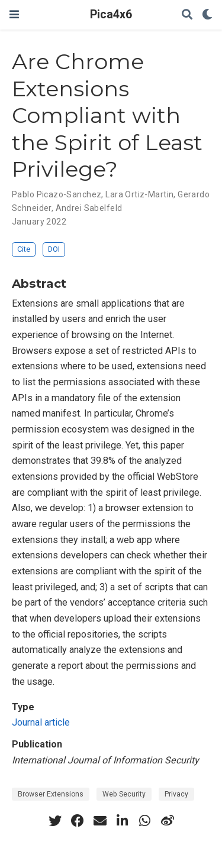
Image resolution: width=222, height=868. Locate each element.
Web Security (124, 794)
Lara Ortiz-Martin (139, 194)
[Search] (187, 15)
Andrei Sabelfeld (89, 208)
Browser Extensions (51, 794)
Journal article (41, 722)
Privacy (176, 794)
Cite (24, 249)
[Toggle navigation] (14, 14)
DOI (54, 249)
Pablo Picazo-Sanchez (57, 194)
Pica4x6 (111, 14)
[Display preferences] (207, 15)
